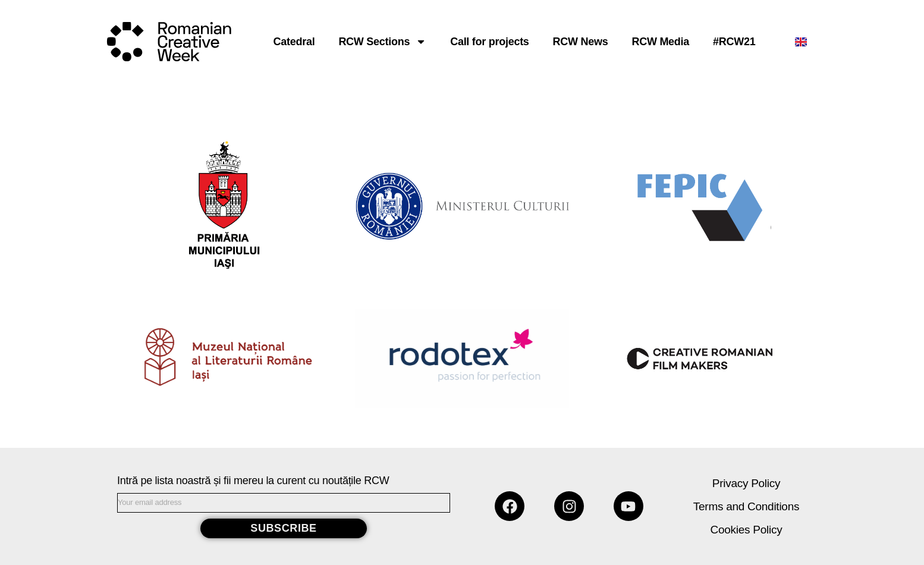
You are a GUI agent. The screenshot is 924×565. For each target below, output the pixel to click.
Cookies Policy (747, 530)
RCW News (581, 42)
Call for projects (489, 42)
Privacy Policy (746, 483)
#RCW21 (734, 42)
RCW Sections (382, 42)
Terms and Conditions (746, 506)
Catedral (294, 42)
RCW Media (660, 42)
